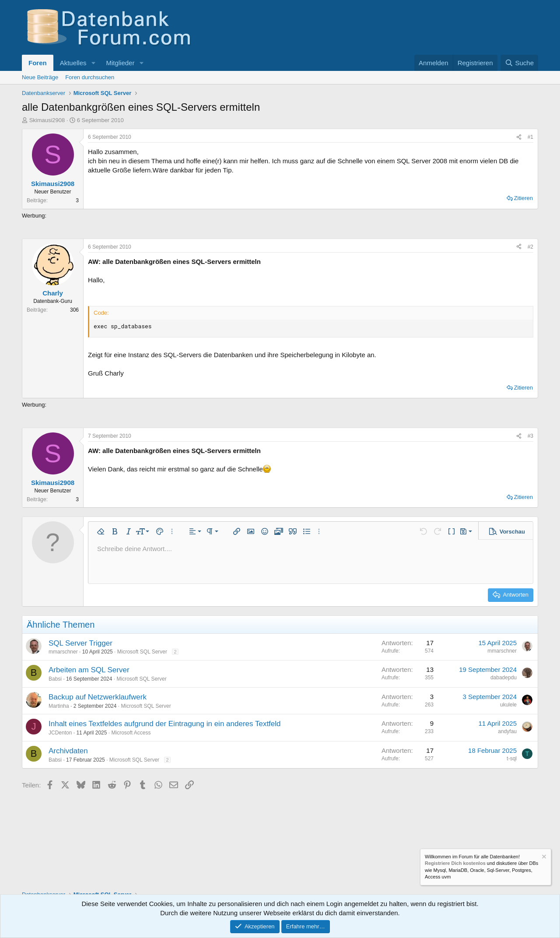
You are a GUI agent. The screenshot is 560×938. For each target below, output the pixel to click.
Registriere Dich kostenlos (455, 864)
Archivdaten (68, 751)
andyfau (507, 731)
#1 (530, 137)
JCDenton (60, 733)
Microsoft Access (131, 733)
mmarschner (63, 652)
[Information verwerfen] (543, 858)
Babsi (55, 679)
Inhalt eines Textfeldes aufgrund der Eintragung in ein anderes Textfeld (165, 724)
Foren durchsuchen (90, 77)
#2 (530, 247)
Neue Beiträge (40, 77)
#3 (530, 436)
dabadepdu (504, 678)
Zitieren (523, 198)
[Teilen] (519, 137)
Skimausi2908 (47, 120)
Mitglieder (120, 63)
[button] (93, 63)
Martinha (59, 706)
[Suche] (519, 63)
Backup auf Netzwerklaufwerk (98, 697)
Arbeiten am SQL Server (89, 670)
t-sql (512, 759)
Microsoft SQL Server (142, 652)
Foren (38, 63)
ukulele (508, 705)
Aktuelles (73, 63)
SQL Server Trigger (80, 643)
